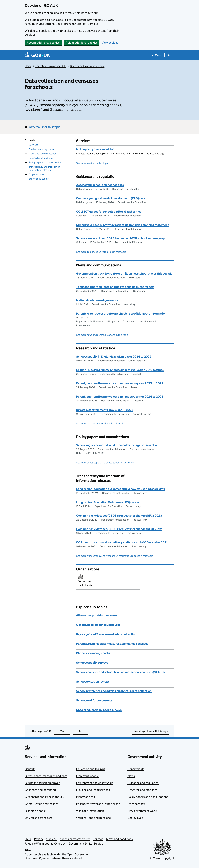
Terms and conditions (119, 839)
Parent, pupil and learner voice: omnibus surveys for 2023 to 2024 (120, 383)
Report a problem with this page (151, 731)
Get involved (135, 818)
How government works (143, 811)
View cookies (110, 43)
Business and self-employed (43, 783)
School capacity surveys (92, 663)
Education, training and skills (51, 66)
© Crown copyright (162, 858)
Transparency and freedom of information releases (44, 168)
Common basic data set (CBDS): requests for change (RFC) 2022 (119, 529)
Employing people (88, 776)
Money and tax (86, 797)
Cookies (51, 839)
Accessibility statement (75, 839)
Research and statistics (41, 158)
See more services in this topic (92, 163)
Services (33, 145)
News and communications (43, 154)
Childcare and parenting (40, 790)
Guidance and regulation (42, 149)
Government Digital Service (86, 844)
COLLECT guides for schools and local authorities (109, 212)
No (84, 731)
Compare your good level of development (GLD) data (111, 198)
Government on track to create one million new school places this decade (124, 274)
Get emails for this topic (45, 127)
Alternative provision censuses (97, 615)
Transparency (136, 804)
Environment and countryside (95, 783)
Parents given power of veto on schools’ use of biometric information (121, 314)
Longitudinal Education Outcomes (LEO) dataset (108, 502)
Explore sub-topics (39, 179)
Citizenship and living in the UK (44, 797)
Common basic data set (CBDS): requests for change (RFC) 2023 (119, 516)
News (131, 776)
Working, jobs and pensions (93, 818)
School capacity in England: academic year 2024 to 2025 (114, 357)
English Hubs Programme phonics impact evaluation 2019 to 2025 (120, 370)
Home (28, 66)
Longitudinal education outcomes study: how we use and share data (121, 489)
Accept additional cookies (43, 43)
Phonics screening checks (93, 653)
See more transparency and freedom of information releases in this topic (115, 556)
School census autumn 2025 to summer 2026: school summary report (122, 238)
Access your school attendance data (100, 185)
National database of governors (97, 300)
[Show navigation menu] (157, 55)
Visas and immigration (90, 811)
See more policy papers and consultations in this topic (105, 463)
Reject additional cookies (82, 43)
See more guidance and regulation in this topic (101, 252)
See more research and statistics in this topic (100, 423)
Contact (98, 839)
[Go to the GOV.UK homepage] (37, 55)
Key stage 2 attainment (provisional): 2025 (105, 410)
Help (28, 839)
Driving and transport (38, 818)
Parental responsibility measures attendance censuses (112, 644)
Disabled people (35, 811)
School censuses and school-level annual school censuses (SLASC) (120, 672)
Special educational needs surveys (99, 710)
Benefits (30, 769)
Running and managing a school (87, 66)
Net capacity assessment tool (96, 149)
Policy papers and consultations (46, 162)
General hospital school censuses (98, 625)
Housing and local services (93, 790)
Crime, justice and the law (41, 804)
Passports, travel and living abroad (98, 804)
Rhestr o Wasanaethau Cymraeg (45, 844)
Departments (136, 769)
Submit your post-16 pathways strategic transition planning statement (123, 225)
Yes (65, 731)
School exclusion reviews (93, 682)
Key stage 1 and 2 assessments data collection (106, 634)
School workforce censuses (94, 700)
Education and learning (91, 769)
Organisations (36, 174)
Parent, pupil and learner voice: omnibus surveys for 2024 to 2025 (120, 397)
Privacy (39, 839)
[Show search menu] (169, 55)
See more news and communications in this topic (102, 335)
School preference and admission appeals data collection (114, 691)
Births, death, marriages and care (46, 776)
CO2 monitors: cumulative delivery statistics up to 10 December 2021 (122, 542)
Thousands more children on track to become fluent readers (115, 287)
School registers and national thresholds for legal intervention (117, 445)
